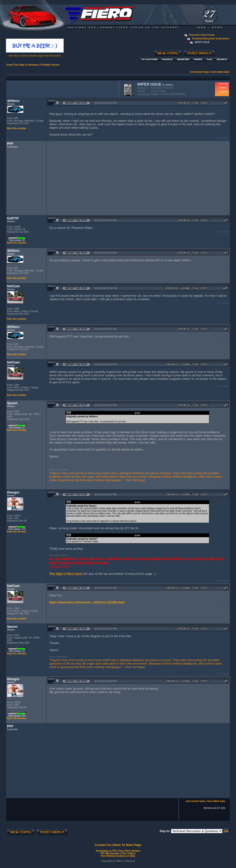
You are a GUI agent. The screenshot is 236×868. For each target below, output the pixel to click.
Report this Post (76, 103)
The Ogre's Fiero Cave (66, 574)
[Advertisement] (62, 89)
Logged (225, 138)
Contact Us (103, 845)
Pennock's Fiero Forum (202, 35)
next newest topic (200, 72)
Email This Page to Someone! (23, 65)
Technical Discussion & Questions (211, 39)
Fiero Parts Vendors (129, 851)
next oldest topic (220, 72)
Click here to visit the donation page (26, 56)
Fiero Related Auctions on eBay (118, 856)
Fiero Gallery (128, 853)
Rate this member (17, 128)
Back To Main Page (127, 845)
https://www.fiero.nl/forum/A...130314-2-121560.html (87, 602)
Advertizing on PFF (106, 851)
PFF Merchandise (110, 853)
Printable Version (50, 65)
